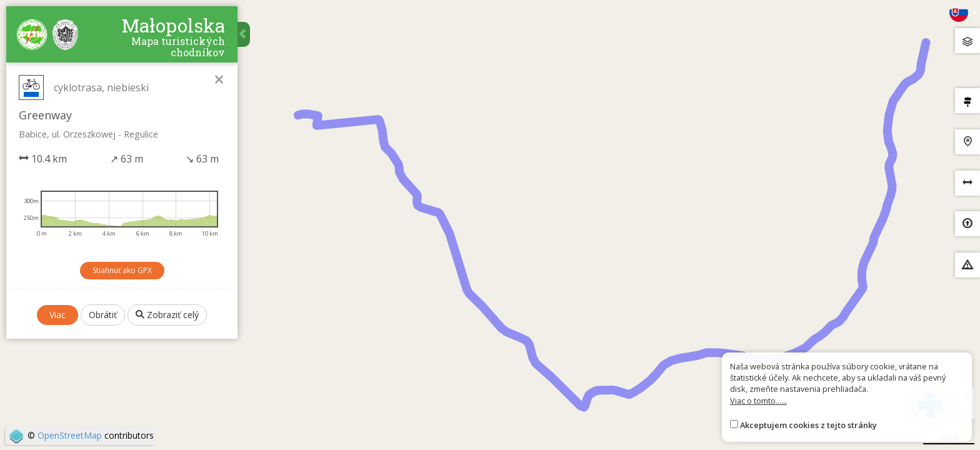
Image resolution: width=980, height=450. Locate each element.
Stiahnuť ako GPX (122, 270)
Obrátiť (103, 315)
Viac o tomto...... (758, 401)
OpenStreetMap (70, 435)
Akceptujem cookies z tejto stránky (808, 425)
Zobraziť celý (167, 315)
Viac (57, 315)
